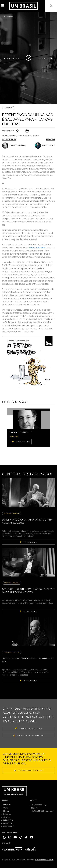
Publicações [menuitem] (8, 820)
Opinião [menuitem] (6, 808)
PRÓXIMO (46, 59)
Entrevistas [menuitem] (7, 805)
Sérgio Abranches (37, 248)
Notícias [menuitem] (6, 811)
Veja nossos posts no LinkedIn (29, 771)
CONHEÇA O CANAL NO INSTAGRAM (28, 736)
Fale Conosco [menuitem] (9, 827)
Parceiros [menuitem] (7, 814)
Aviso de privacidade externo (44, 860)
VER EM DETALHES (21, 442)
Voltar (9, 16)
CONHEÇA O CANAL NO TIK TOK (29, 728)
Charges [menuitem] (7, 817)
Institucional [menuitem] (8, 823)
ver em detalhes (28, 542)
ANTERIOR (12, 59)
